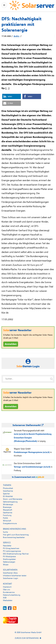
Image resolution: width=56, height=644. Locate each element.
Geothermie (8, 513)
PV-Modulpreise (9, 557)
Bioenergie (7, 507)
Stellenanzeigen (9, 562)
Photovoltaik (8, 488)
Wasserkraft (8, 510)
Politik (5, 518)
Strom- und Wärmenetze (13, 499)
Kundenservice (9, 592)
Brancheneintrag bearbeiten (14, 537)
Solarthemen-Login (11, 578)
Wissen (6, 565)
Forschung (7, 515)
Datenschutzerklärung (12, 595)
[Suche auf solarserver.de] (51, 379)
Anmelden (11, 344)
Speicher (6, 494)
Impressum (7, 587)
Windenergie (8, 504)
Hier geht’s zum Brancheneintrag (16, 535)
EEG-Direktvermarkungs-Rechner (16, 554)
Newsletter (7, 546)
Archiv (17, 36)
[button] (12, 96)
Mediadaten (8, 600)
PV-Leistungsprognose (12, 551)
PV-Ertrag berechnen (11, 548)
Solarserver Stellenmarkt (28, 425)
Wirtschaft (7, 521)
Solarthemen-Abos (10, 573)
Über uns (6, 590)
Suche (5, 532)
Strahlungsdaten (9, 559)
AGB (5, 598)
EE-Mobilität (8, 496)
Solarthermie (8, 491)
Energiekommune (10, 523)
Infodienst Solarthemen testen (15, 576)
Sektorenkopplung (10, 502)
